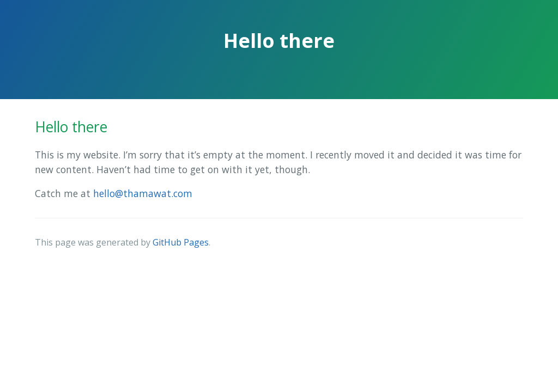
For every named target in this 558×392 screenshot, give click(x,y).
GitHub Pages (181, 242)
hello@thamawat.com (143, 193)
